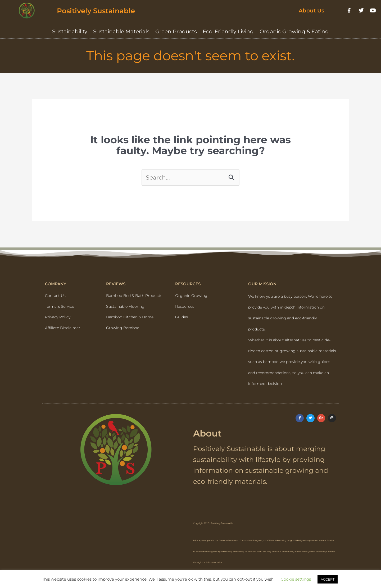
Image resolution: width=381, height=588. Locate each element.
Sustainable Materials (121, 31)
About (210, 436)
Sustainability (70, 31)
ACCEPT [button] (328, 579)
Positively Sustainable (102, 10)
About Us (311, 11)
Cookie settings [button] (296, 579)
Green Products (176, 31)
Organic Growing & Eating (294, 31)
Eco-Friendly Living (228, 31)
